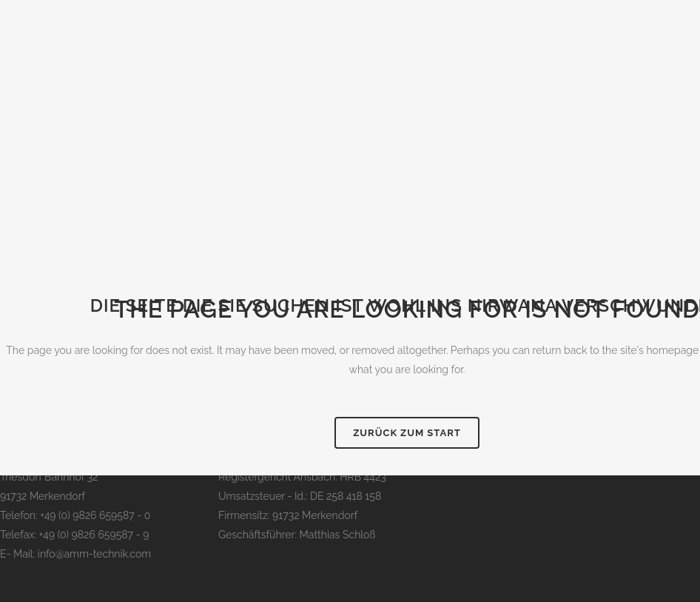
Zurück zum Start (407, 433)
